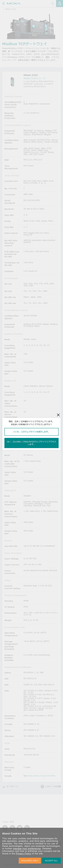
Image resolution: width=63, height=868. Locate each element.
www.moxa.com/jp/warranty (42, 776)
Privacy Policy (23, 854)
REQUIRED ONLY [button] (30, 861)
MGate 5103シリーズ (34, 78)
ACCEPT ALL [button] (51, 861)
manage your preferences (27, 849)
